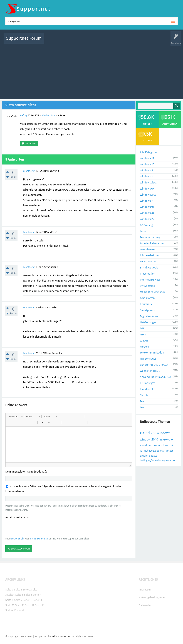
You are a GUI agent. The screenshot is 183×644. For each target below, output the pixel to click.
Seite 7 (37, 595)
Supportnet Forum (24, 38)
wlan (162, 451)
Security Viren (148, 262)
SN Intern (146, 395)
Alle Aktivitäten (54, 41)
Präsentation (148, 274)
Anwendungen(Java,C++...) (155, 377)
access (170, 451)
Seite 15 (40, 605)
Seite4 (11, 595)
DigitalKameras (149, 316)
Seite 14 (30, 605)
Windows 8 (146, 170)
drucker (144, 456)
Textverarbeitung (150, 237)
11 (174, 460)
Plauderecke (147, 389)
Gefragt (24, 115)
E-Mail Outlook (149, 268)
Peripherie (146, 304)
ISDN (143, 335)
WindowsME (147, 207)
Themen (113, 41)
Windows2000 (148, 195)
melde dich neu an (39, 539)
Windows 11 (147, 158)
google (152, 451)
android (170, 445)
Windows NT (147, 201)
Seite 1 (18, 590)
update (153, 456)
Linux (143, 231)
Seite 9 (18, 600)
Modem (144, 347)
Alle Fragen (71, 41)
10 (157, 440)
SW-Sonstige (147, 286)
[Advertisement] (91, 71)
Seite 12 (10, 605)
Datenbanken (148, 250)
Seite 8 (9, 600)
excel (145, 433)
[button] (16, 417)
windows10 (147, 440)
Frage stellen (152, 41)
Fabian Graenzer (61, 637)
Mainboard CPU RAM (152, 292)
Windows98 (147, 213)
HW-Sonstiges (148, 322)
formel (144, 451)
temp (143, 407)
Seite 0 (9, 590)
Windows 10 (147, 164)
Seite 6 (28, 595)
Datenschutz (146, 605)
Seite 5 (19, 595)
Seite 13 (20, 605)
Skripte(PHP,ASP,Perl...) (154, 365)
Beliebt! (83, 41)
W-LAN (144, 341)
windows (164, 433)
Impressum (145, 590)
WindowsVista (49, 115)
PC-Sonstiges (148, 383)
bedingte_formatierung (152, 460)
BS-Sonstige (147, 225)
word (161, 445)
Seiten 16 (11, 610)
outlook (152, 445)
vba (153, 433)
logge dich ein (17, 539)
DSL (142, 328)
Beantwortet (29, 171)
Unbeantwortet (98, 41)
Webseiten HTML (150, 371)
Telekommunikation (152, 353)
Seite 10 (28, 600)
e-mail (169, 460)
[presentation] (33, 528)
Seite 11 (37, 600)
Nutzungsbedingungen (152, 597)
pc (158, 451)
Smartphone (147, 310)
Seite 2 (27, 590)
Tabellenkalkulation (152, 243)
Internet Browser (150, 280)
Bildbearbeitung (150, 255)
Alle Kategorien (149, 152)
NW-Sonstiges (148, 359)
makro (163, 440)
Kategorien (125, 41)
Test (142, 401)
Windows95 (147, 219)
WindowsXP (147, 189)
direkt (21, 610)
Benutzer (138, 41)
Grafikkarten (147, 298)
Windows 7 (146, 176)
